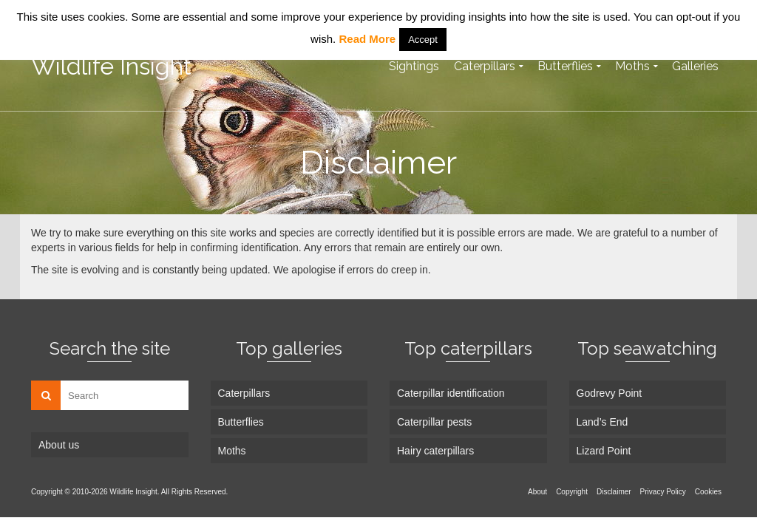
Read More (367, 39)
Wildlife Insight (111, 66)
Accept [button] (423, 40)
